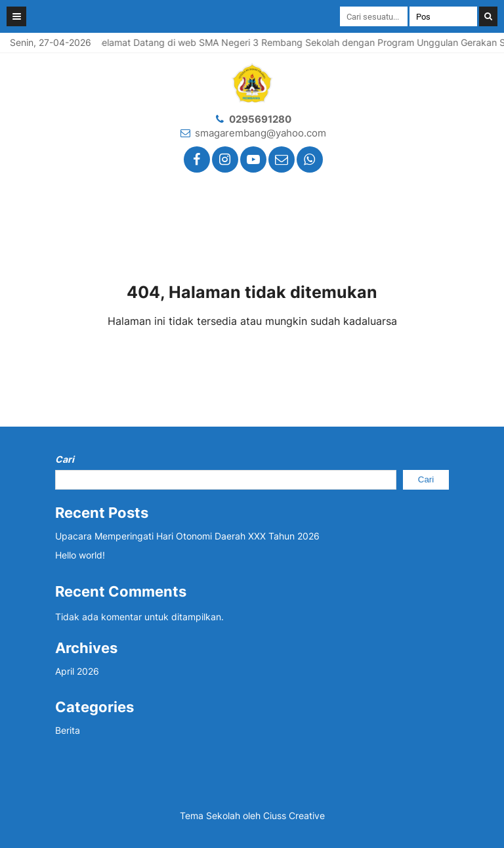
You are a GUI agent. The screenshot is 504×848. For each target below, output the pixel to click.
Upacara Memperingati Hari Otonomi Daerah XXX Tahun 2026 (187, 536)
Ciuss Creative (294, 816)
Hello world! (80, 555)
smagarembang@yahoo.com (261, 133)
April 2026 (77, 671)
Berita (68, 730)
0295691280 (260, 119)
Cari (65, 459)
